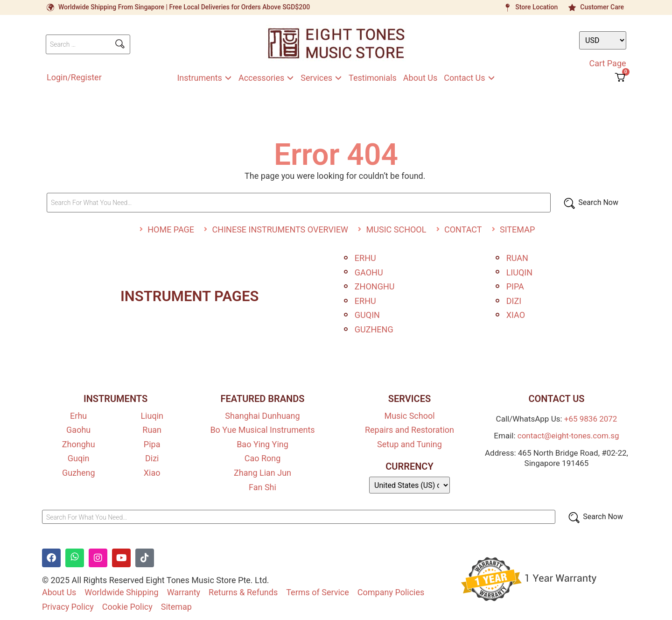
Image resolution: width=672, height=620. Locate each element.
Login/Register (74, 77)
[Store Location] (507, 7)
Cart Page (607, 63)
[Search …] (88, 44)
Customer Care (602, 7)
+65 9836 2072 (591, 419)
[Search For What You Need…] (299, 203)
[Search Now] (590, 203)
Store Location (536, 7)
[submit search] (120, 44)
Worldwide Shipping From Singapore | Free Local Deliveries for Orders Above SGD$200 (184, 7)
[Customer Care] (572, 7)
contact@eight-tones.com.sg (568, 436)
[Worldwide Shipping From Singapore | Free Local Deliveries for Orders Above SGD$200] (50, 7)
